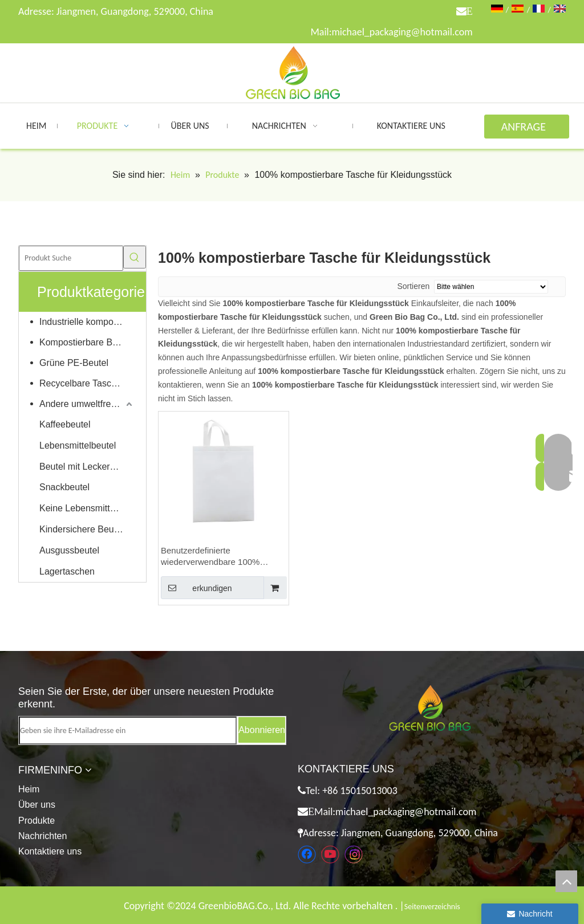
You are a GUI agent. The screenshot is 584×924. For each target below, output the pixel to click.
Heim (29, 789)
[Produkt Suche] (71, 258)
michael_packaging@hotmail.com (402, 32)
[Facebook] (307, 854)
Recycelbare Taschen (83, 383)
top (566, 881)
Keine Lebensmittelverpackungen (87, 508)
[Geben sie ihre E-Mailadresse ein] (128, 730)
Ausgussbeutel (69, 550)
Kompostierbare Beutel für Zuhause (87, 342)
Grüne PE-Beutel (74, 363)
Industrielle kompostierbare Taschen (87, 322)
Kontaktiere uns (50, 851)
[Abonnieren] (262, 730)
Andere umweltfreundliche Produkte (87, 404)
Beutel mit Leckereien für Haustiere (87, 467)
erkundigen (196, 588)
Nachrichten (42, 836)
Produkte (36, 821)
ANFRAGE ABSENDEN (527, 129)
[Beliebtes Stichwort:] (135, 257)
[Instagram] (354, 854)
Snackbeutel (64, 487)
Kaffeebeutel (65, 424)
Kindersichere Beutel (82, 529)
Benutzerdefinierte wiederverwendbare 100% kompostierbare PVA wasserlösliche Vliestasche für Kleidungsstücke (218, 557)
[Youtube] (330, 854)
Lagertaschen (67, 571)
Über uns (37, 805)
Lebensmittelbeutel (78, 445)
